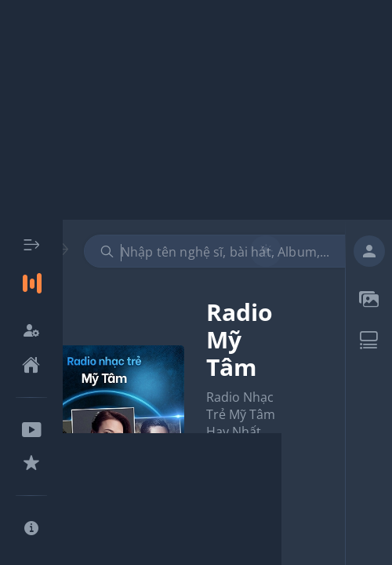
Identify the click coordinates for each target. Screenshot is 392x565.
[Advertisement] (196, 110)
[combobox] (229, 251)
